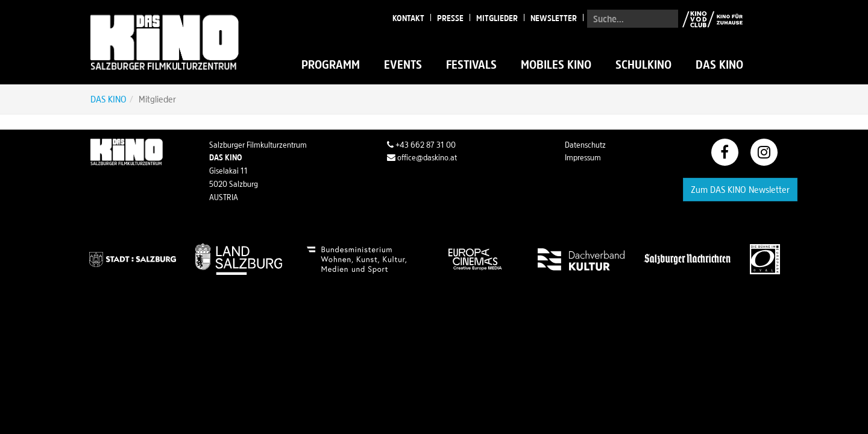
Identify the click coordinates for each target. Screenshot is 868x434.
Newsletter (554, 18)
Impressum (583, 157)
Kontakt (408, 18)
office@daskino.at (422, 157)
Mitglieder (497, 18)
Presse (450, 18)
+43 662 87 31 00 (421, 145)
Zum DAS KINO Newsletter (740, 189)
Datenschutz (585, 145)
